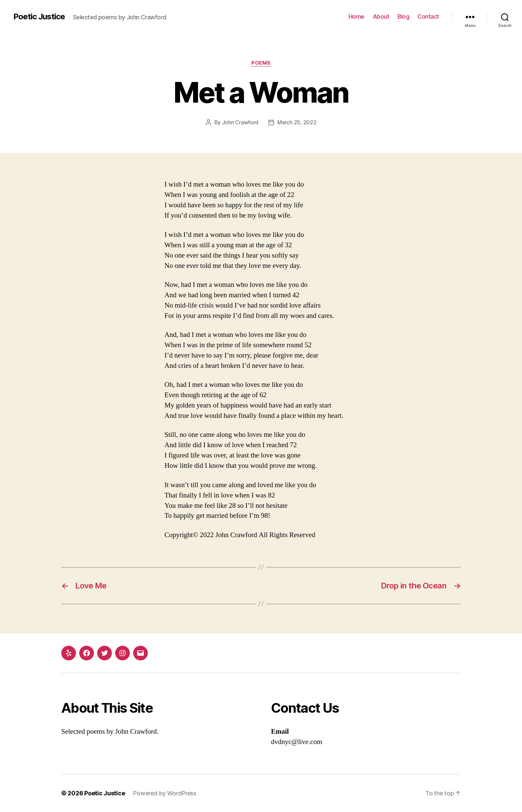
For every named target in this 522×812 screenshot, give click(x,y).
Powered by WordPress (165, 793)
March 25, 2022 (297, 122)
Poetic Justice (39, 17)
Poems (261, 63)
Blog (403, 16)
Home (357, 16)
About (381, 16)
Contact (428, 16)
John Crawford (240, 122)
